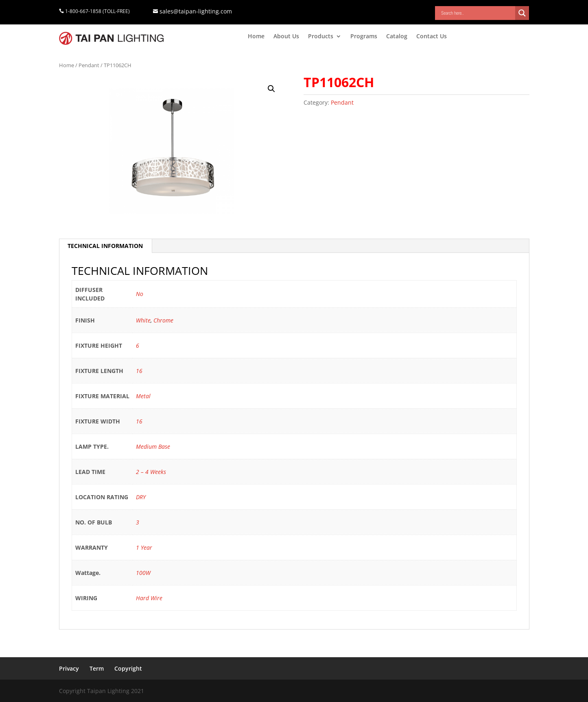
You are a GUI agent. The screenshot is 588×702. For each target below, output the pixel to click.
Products (321, 37)
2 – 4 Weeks (151, 472)
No (140, 294)
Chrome (163, 320)
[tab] (105, 246)
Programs (364, 37)
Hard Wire (149, 598)
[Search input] (477, 13)
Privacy (69, 668)
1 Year (144, 547)
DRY (141, 497)
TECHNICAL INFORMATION (105, 246)
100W (143, 573)
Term (97, 668)
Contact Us (432, 37)
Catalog (397, 37)
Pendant (89, 65)
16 (139, 371)
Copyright (128, 668)
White (143, 320)
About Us (286, 37)
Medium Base (153, 446)
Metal (143, 396)
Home (256, 37)
